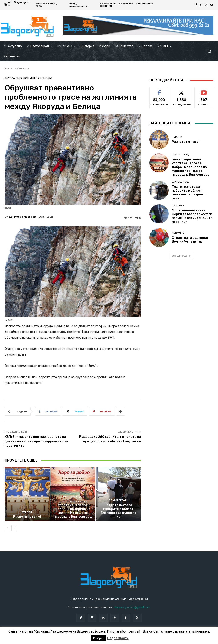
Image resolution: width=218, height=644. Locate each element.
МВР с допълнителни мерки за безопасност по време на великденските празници (192, 216)
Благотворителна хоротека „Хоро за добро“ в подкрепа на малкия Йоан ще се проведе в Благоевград (73, 509)
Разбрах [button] (98, 638)
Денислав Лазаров (22, 217)
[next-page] (14, 528)
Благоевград (72, 496)
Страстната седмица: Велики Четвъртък (190, 240)
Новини (30, 78)
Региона (45, 78)
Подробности (118, 638)
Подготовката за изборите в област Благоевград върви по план (118, 511)
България (178, 205)
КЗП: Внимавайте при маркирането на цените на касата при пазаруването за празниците (36, 441)
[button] (209, 51)
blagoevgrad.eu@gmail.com (132, 607)
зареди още (181, 256)
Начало (9, 68)
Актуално (23, 68)
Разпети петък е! (27, 517)
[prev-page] (7, 528)
